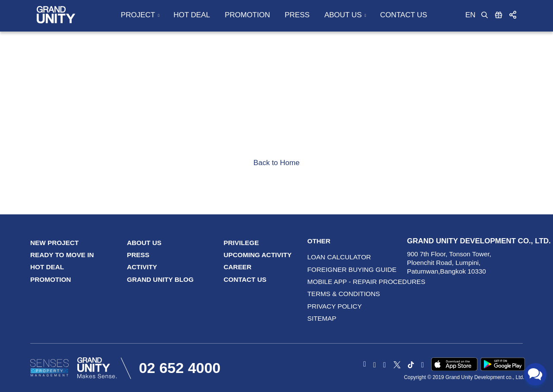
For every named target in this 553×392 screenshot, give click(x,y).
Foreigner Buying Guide (327, 269)
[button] (513, 14)
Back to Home (277, 163)
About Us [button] (343, 15)
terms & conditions (327, 294)
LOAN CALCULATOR (327, 257)
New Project (54, 243)
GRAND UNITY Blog (160, 279)
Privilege (242, 243)
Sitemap (322, 318)
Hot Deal (192, 15)
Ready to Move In (62, 255)
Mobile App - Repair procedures (327, 282)
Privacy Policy (327, 306)
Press (297, 15)
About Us (144, 243)
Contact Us (404, 15)
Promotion (247, 15)
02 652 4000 (180, 368)
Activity (142, 267)
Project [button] (138, 15)
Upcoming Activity (258, 255)
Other (319, 241)
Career (238, 267)
